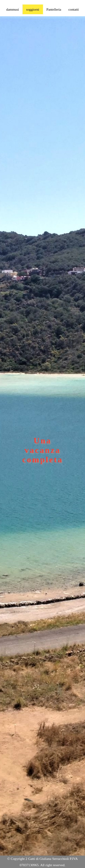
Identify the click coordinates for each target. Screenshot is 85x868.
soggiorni (33, 9)
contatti (74, 9)
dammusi (13, 9)
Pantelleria (54, 9)
